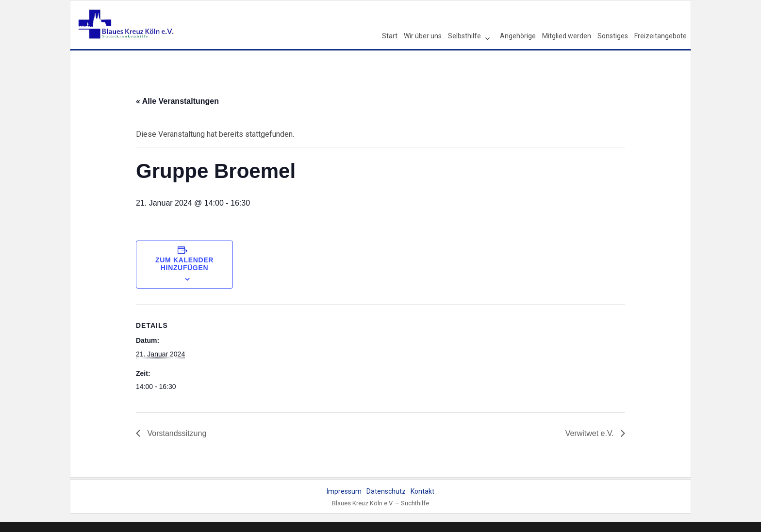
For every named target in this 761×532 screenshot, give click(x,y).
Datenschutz (386, 491)
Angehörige (518, 36)
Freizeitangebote (661, 36)
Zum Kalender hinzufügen (184, 264)
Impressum (344, 491)
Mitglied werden (567, 36)
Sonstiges (613, 36)
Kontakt (422, 491)
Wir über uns (423, 36)
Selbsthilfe (464, 36)
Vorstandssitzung (176, 433)
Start (390, 36)
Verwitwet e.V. (591, 433)
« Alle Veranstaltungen (177, 101)
